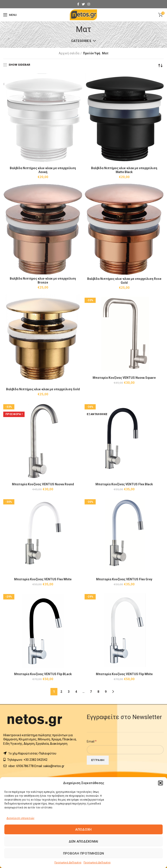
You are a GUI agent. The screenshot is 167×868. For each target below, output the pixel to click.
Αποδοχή (83, 830)
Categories (81, 41)
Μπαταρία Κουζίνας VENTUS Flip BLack (43, 674)
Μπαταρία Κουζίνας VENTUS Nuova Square (124, 378)
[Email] (125, 750)
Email (92, 741)
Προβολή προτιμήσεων (84, 853)
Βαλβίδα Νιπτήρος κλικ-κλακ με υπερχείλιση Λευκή (43, 170)
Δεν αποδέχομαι (83, 841)
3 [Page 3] (69, 692)
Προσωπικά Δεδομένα (68, 863)
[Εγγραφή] (98, 760)
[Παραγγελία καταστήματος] (160, 65)
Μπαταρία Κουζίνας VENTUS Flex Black (124, 484)
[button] (160, 783)
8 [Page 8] (98, 692)
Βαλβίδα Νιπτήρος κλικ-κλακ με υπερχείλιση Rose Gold (124, 281)
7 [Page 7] (91, 692)
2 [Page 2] (61, 692)
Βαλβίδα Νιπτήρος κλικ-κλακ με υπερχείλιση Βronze (43, 280)
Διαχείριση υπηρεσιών (20, 818)
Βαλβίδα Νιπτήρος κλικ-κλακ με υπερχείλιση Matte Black (124, 170)
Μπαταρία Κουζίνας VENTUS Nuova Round (43, 484)
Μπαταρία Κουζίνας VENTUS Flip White (124, 674)
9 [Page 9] (106, 692)
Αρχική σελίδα (69, 53)
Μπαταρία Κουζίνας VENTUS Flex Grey (124, 579)
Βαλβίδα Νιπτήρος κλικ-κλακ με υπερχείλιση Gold (43, 389)
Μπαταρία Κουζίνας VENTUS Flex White (43, 579)
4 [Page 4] (76, 692)
